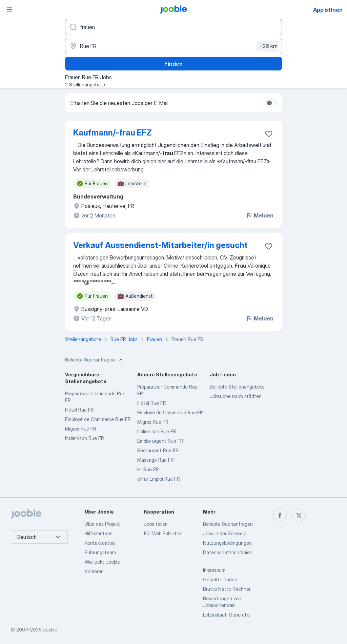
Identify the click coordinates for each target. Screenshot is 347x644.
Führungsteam (100, 552)
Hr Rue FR (148, 469)
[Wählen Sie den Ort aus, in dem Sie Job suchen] (173, 46)
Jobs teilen (156, 524)
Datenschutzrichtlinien (228, 552)
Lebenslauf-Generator (227, 615)
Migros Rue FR (81, 429)
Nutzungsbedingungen (227, 543)
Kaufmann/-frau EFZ (113, 133)
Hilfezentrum (99, 533)
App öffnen (328, 10)
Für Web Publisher (163, 533)
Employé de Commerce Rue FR (98, 419)
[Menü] (9, 9)
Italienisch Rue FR (85, 438)
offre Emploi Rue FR (159, 479)
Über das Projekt (102, 524)
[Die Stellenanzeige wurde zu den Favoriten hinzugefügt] (269, 134)
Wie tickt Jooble (102, 562)
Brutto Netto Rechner (227, 589)
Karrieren (94, 571)
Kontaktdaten (100, 543)
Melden (260, 215)
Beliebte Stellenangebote (237, 387)
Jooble (50, 630)
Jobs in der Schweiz (224, 533)
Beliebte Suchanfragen (228, 524)
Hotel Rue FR (79, 410)
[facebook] (280, 515)
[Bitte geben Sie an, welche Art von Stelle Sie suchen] (173, 27)
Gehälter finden (220, 579)
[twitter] (299, 515)
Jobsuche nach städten (236, 396)
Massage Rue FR (156, 460)
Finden (173, 64)
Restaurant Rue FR (158, 450)
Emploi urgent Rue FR (160, 441)
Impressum (214, 570)
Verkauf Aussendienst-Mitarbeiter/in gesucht (160, 245)
